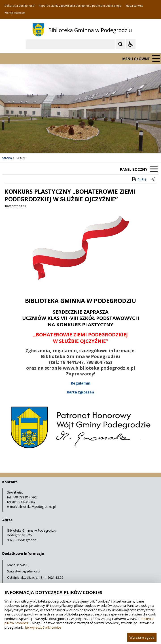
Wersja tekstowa (15, 13)
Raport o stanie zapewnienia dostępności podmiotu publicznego (80, 6)
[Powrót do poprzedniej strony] (153, 179)
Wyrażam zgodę (142, 637)
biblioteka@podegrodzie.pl (37, 507)
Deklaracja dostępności (19, 6)
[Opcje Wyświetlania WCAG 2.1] (131, 44)
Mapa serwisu (134, 6)
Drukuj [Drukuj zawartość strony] (139, 179)
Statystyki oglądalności (24, 571)
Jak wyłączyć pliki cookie (43, 627)
